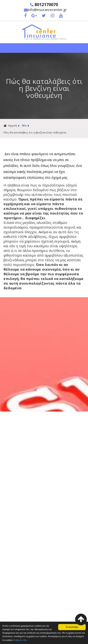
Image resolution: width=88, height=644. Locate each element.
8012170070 (44, 4)
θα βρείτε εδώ (20, 641)
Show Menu (44, 48)
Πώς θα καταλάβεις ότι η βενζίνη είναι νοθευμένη (35, 132)
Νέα (24, 125)
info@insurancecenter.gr (45, 10)
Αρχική (10, 125)
